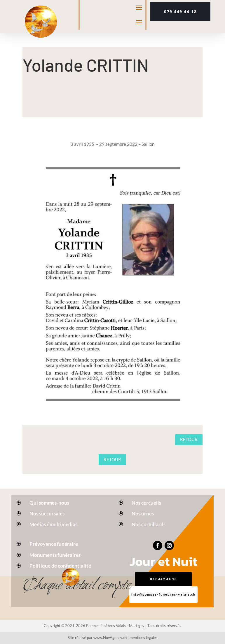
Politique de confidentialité (60, 566)
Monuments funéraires (55, 555)
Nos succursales (47, 514)
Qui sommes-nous (49, 503)
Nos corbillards (149, 524)
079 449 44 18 (180, 12)
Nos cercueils (146, 503)
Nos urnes (143, 514)
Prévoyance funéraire (54, 544)
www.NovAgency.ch (110, 638)
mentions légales (144, 638)
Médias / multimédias (53, 524)
